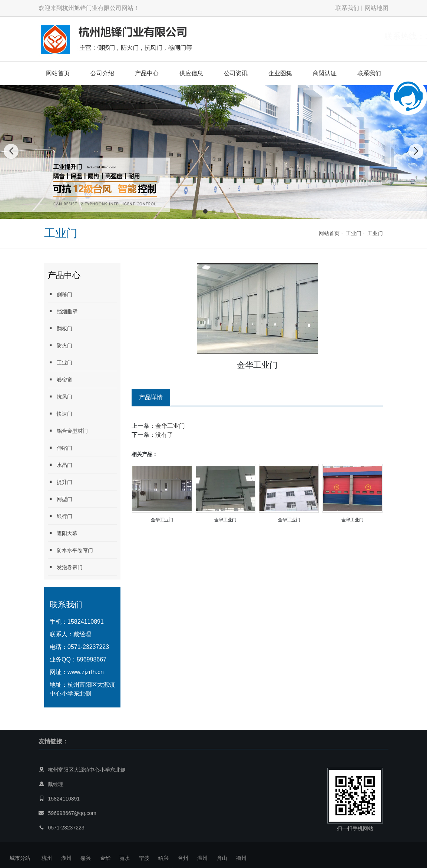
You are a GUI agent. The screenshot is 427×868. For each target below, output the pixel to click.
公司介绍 (102, 73)
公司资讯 (236, 73)
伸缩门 (60, 448)
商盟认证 (325, 73)
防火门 (60, 345)
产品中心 (147, 73)
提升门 (60, 482)
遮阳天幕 (63, 533)
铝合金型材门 (68, 431)
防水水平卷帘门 (70, 550)
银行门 (60, 516)
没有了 (164, 435)
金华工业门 (170, 426)
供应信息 (191, 73)
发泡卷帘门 (65, 567)
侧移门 (60, 294)
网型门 (60, 499)
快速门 (60, 414)
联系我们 (347, 8)
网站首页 (58, 73)
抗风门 (60, 397)
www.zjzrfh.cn (86, 672)
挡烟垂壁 (63, 311)
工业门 (354, 233)
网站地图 (377, 8)
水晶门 (60, 465)
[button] (205, 211)
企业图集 (280, 73)
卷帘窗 (60, 379)
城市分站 (20, 858)
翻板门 (60, 328)
